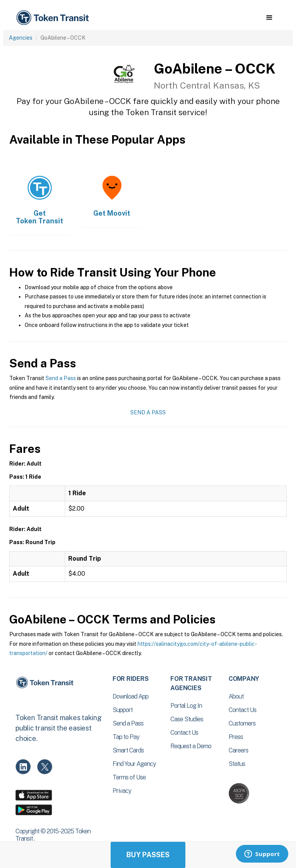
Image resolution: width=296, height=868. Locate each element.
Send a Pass (61, 378)
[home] (54, 18)
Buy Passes (148, 855)
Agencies (21, 38)
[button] (269, 18)
